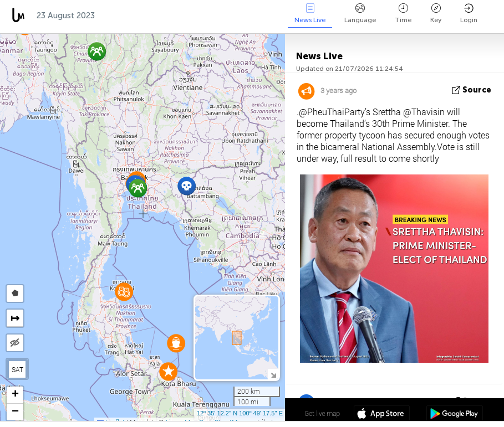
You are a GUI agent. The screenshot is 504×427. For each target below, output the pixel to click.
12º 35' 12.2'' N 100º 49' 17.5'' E (240, 413)
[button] (138, 188)
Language (360, 14)
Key (436, 14)
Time (403, 14)
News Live (310, 14)
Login (469, 14)
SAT (17, 369)
